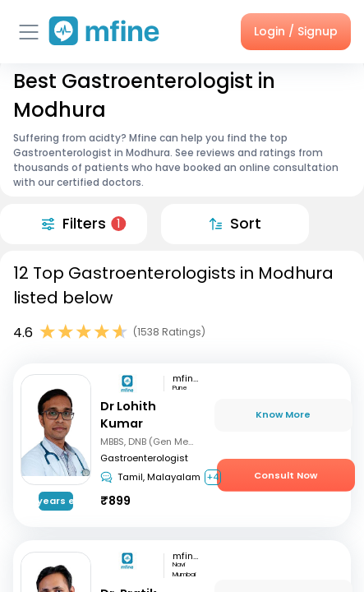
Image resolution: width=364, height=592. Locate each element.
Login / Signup (296, 31)
